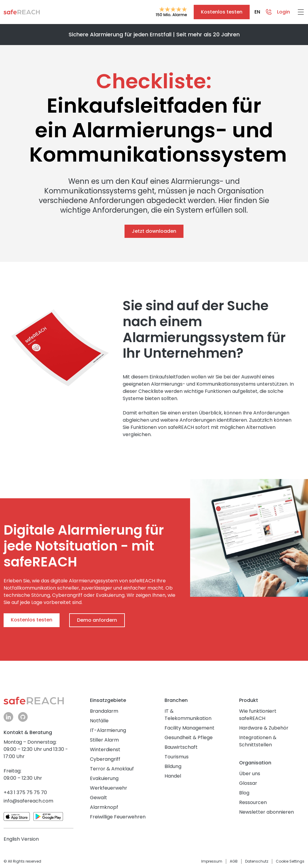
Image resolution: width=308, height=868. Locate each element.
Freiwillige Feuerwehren (118, 817)
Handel (173, 776)
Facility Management (189, 728)
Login (283, 12)
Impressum (212, 861)
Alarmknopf (104, 807)
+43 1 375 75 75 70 (25, 792)
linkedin (8, 717)
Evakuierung (104, 778)
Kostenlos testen (222, 12)
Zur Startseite (22, 12)
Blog (244, 793)
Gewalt (99, 798)
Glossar (248, 783)
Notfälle (99, 721)
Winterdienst (105, 750)
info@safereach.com (28, 801)
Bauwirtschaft (181, 747)
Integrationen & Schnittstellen (258, 741)
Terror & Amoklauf (112, 769)
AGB (234, 861)
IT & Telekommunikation (188, 715)
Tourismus (177, 757)
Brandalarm (104, 711)
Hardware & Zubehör (264, 728)
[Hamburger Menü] (301, 12)
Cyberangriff (105, 759)
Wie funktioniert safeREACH (258, 715)
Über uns (250, 774)
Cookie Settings (290, 861)
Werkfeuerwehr (109, 788)
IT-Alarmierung (108, 730)
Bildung (173, 766)
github (23, 717)
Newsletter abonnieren (266, 812)
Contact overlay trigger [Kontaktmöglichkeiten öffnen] (269, 12)
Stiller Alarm (104, 740)
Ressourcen (253, 802)
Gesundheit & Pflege (189, 737)
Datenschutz (257, 861)
